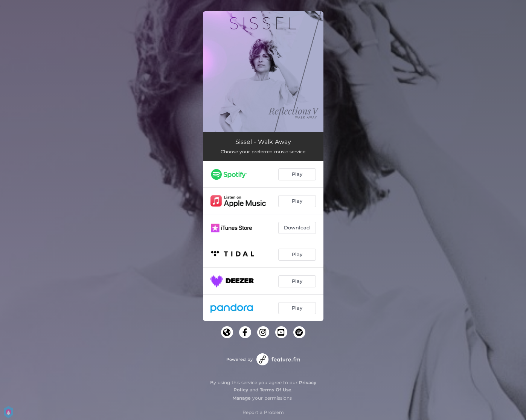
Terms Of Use (276, 390)
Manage (242, 398)
